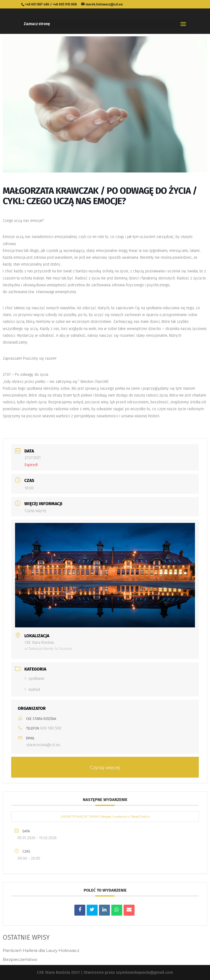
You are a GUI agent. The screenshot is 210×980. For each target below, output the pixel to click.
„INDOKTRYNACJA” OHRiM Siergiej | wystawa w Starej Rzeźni (105, 817)
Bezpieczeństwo (20, 959)
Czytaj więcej (35, 511)
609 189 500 (51, 728)
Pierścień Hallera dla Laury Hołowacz (41, 950)
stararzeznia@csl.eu (43, 745)
